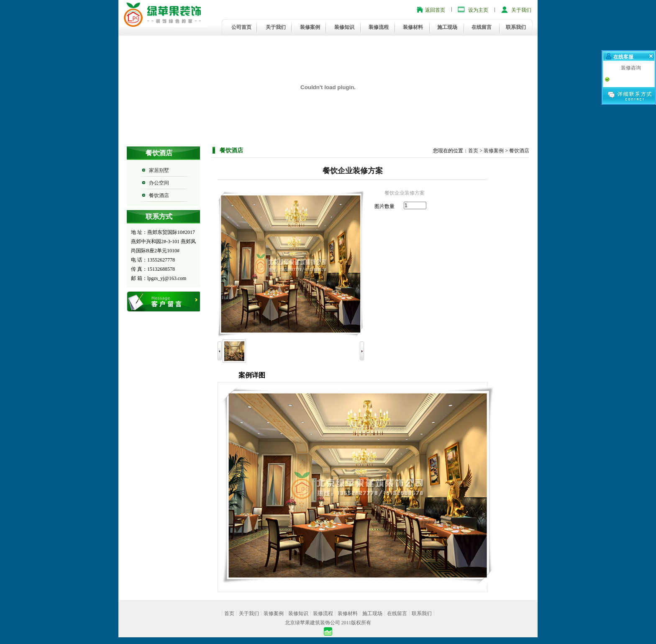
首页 (473, 151)
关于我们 (521, 10)
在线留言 (482, 27)
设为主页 (478, 10)
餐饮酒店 (159, 195)
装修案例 (310, 27)
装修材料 (413, 27)
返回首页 (435, 10)
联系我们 (516, 27)
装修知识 (344, 27)
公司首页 (241, 27)
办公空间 (159, 183)
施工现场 (447, 27)
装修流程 (379, 27)
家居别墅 (159, 170)
